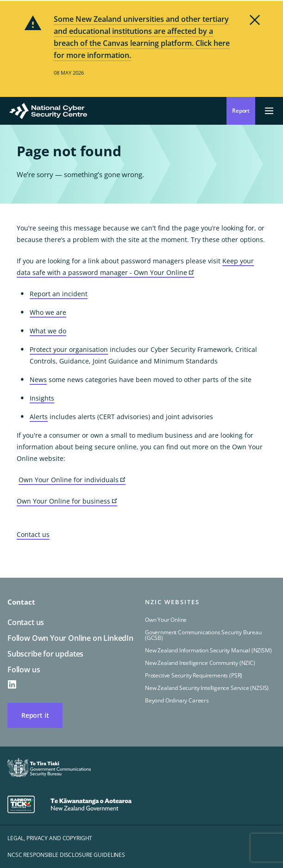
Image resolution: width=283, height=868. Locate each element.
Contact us (33, 534)
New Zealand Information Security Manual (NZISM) (208, 650)
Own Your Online (166, 620)
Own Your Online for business (67, 501)
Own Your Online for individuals (72, 480)
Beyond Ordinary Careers (177, 700)
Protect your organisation (69, 349)
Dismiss (255, 20)
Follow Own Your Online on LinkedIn (70, 638)
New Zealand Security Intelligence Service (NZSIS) (207, 688)
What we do (48, 331)
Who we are (48, 312)
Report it (35, 715)
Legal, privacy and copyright (50, 838)
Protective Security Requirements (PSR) (194, 675)
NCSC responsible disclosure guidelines (66, 855)
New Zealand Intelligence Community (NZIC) (200, 663)
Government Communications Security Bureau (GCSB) (203, 635)
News (38, 380)
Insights (42, 398)
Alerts (39, 417)
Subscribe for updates (45, 654)
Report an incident (59, 294)
